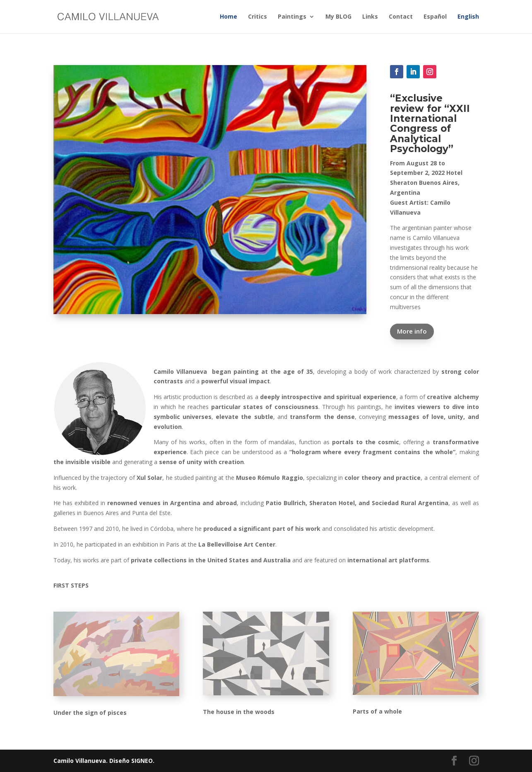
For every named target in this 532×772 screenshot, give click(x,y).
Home (229, 17)
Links (370, 17)
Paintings (292, 17)
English (468, 17)
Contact (401, 17)
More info (412, 331)
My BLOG (338, 17)
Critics (258, 17)
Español (435, 17)
